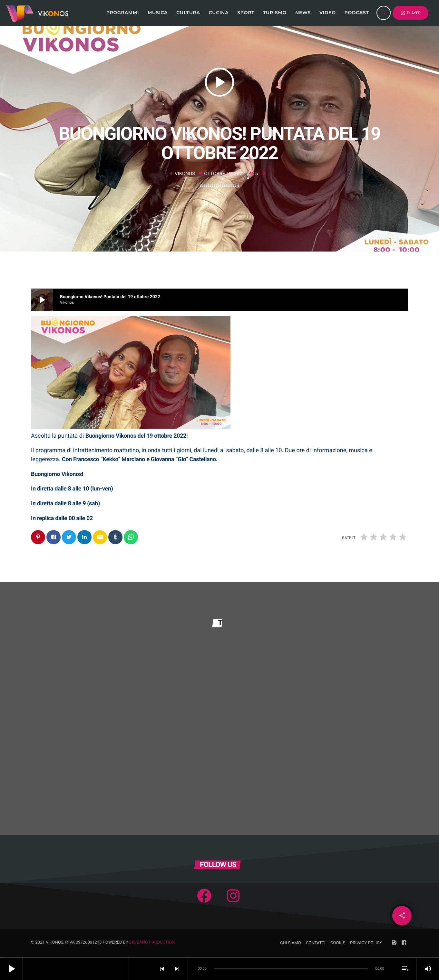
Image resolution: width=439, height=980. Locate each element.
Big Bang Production (152, 943)
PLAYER (410, 13)
